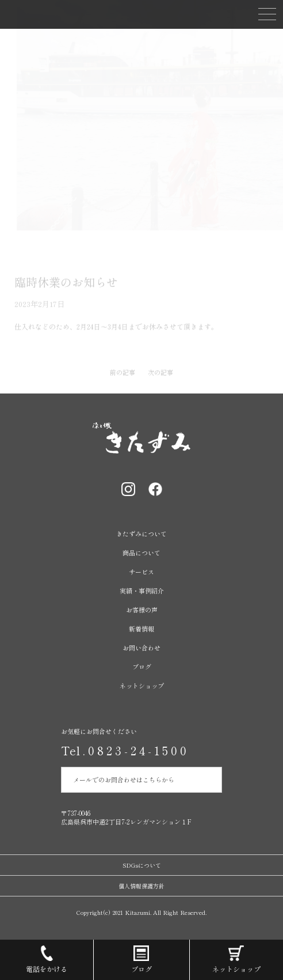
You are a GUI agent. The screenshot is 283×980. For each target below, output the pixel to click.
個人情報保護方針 (141, 886)
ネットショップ (142, 686)
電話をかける (47, 957)
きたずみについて (141, 533)
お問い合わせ (141, 648)
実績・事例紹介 (142, 591)
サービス (141, 572)
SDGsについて (142, 865)
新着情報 (141, 629)
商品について (141, 553)
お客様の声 (142, 610)
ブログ (142, 667)
